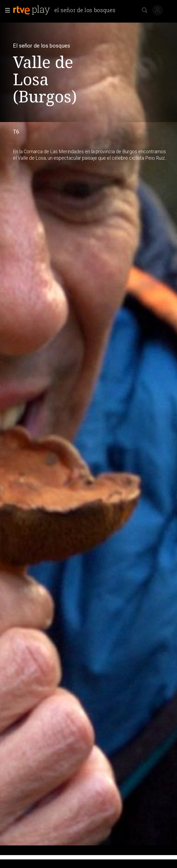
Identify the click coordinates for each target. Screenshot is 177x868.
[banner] (66, 10)
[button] (6, 10)
